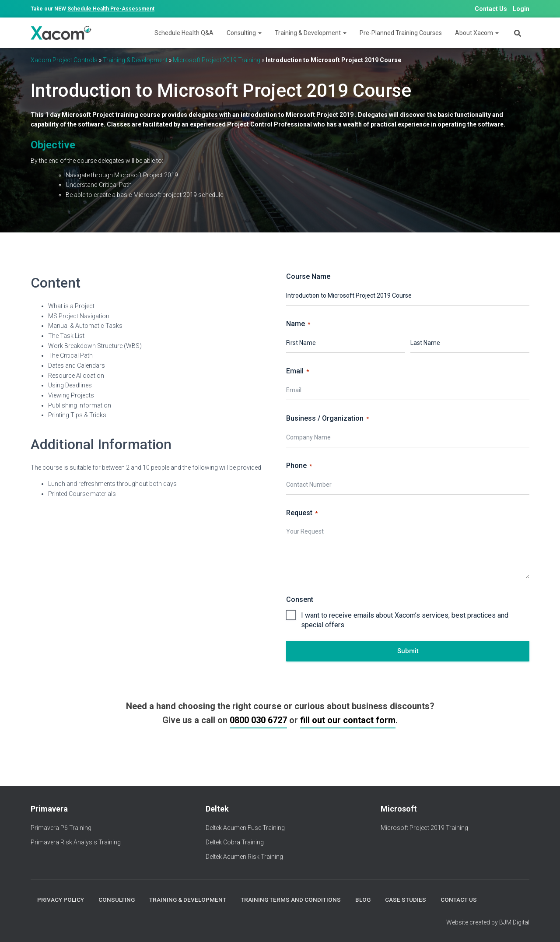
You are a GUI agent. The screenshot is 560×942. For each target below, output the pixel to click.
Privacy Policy (60, 900)
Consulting (244, 33)
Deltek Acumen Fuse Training (245, 828)
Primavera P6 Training (61, 828)
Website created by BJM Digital (488, 922)
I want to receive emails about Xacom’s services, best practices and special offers (405, 620)
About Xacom (477, 33)
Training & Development (311, 33)
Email (297, 371)
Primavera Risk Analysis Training (76, 842)
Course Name (308, 276)
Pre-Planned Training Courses (401, 33)
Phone (299, 466)
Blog (364, 900)
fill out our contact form (348, 720)
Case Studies (407, 900)
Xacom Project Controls (64, 60)
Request (302, 513)
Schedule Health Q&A (184, 33)
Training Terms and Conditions (291, 900)
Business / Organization (327, 418)
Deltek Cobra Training (235, 842)
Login (521, 9)
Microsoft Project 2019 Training (217, 60)
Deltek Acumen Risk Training (244, 856)
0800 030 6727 (258, 720)
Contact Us (491, 9)
